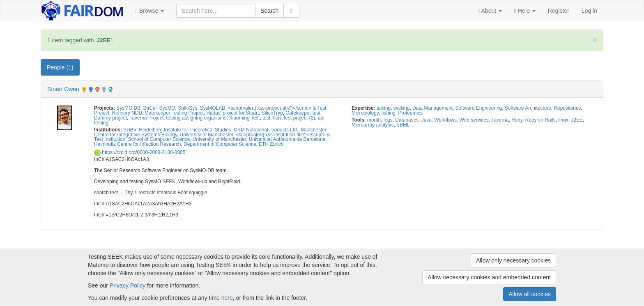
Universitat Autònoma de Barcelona (287, 139)
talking (384, 108)
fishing (388, 113)
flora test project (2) (294, 118)
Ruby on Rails (540, 120)
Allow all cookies (530, 294)
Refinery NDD (127, 113)
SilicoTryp (272, 113)
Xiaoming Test (244, 118)
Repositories (567, 108)
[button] (150, 11)
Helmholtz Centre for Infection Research (137, 144)
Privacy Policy (128, 285)
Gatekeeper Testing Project (174, 113)
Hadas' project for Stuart (232, 113)
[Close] (595, 40)
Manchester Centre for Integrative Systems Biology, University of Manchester (210, 132)
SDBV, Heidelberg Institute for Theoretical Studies (177, 130)
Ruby (517, 120)
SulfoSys (187, 108)
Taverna (500, 120)
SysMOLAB (213, 108)
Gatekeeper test (303, 113)
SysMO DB (128, 108)
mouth (374, 120)
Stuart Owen (63, 89)
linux (563, 120)
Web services (474, 120)
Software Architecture (528, 108)
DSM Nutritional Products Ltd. (266, 130)
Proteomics (410, 113)
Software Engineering (479, 108)
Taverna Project (146, 118)
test (266, 118)
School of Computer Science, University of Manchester (187, 139)
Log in (589, 11)
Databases (407, 120)
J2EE (577, 120)
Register (559, 11)
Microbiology (365, 113)
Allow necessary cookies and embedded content (489, 277)
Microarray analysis (373, 125)
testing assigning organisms (197, 118)
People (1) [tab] (60, 67)
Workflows (445, 120)
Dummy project (110, 118)
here (227, 298)
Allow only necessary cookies (513, 260)
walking (402, 108)
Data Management (432, 108)
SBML (403, 125)
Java (427, 120)
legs (388, 120)
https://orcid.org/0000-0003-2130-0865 (140, 152)
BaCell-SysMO (159, 108)
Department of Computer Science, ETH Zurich (233, 144)
